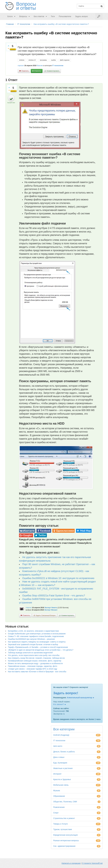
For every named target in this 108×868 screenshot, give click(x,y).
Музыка (57, 791)
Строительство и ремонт (64, 818)
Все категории (64, 729)
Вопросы (23, 16)
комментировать (53, 71)
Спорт (56, 813)
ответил (29, 608)
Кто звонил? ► (60, 704)
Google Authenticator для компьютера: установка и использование (37, 634)
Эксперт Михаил (51, 610)
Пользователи (65, 16)
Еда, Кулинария (60, 763)
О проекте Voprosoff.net (92, 863)
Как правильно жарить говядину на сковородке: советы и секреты (37, 642)
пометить (25, 71)
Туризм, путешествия (63, 829)
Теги (53, 16)
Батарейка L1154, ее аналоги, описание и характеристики (33, 631)
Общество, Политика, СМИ (65, 802)
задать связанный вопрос (46, 615)
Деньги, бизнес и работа (64, 752)
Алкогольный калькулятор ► (81, 698)
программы (43, 60)
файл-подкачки (65, 60)
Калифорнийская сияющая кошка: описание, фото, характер (35, 661)
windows (22, 60)
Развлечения (59, 807)
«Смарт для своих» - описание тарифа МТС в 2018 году (33, 669)
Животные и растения (63, 768)
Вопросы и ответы (26, 6)
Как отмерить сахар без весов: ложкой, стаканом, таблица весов (36, 658)
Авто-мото (58, 746)
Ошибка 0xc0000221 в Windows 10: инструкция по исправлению (58, 578)
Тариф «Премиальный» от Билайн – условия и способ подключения (38, 647)
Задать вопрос (82, 16)
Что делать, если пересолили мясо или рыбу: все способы (34, 655)
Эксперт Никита (51, 608)
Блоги (10, 16)
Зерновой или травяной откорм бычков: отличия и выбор (33, 644)
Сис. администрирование (64, 846)
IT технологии (58, 66)
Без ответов (39, 16)
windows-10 (32, 60)
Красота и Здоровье (62, 779)
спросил (21, 66)
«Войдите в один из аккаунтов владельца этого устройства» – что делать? (41, 650)
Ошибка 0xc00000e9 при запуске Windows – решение (31, 639)
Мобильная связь (61, 785)
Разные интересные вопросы (66, 840)
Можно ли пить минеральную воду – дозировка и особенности (35, 663)
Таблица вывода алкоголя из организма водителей (30, 653)
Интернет (57, 774)
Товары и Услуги (60, 824)
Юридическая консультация (65, 835)
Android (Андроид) (61, 735)
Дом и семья (59, 757)
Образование (59, 796)
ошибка (53, 60)
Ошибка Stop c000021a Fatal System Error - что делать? (54, 596)
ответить (38, 71)
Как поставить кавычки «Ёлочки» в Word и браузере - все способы (37, 672)
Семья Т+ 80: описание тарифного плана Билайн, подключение (36, 636)
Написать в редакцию (71, 863)
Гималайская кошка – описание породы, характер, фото (33, 666)
